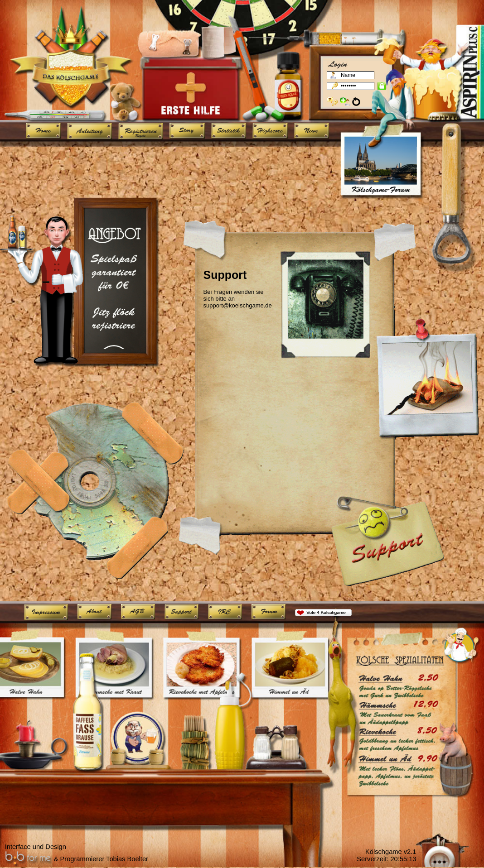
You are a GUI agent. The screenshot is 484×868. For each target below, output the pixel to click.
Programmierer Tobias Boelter (104, 859)
